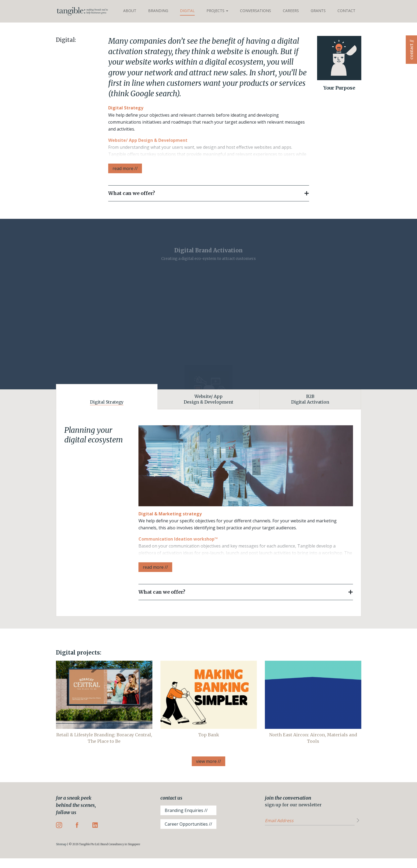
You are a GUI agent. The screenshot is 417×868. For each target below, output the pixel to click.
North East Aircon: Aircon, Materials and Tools (313, 738)
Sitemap (61, 844)
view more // (208, 761)
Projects (217, 11)
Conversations (256, 11)
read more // (125, 168)
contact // (411, 50)
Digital (187, 11)
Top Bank (209, 735)
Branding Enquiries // (186, 810)
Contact (346, 11)
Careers (291, 11)
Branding (158, 11)
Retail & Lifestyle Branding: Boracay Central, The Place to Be (104, 738)
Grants (318, 11)
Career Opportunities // (188, 824)
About (130, 11)
